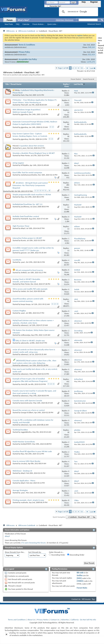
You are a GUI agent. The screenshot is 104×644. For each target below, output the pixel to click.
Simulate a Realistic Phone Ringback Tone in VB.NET (34, 153)
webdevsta (9, 47)
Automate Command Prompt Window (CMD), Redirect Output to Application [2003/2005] (35, 123)
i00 (13, 191)
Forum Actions (38, 24)
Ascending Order (57, 555)
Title (7, 84)
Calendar (26, 24)
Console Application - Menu (24, 481)
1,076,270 (91, 62)
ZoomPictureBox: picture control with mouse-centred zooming (28, 300)
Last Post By (79, 84)
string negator (18, 163)
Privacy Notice (43, 620)
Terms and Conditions (17, 620)
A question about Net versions (32, 146)
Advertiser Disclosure (65, 20)
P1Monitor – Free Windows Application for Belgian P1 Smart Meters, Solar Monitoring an (35, 101)
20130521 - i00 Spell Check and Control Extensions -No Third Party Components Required (30, 185)
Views (67, 86)
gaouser (24, 253)
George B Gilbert (27, 413)
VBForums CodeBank (27, 31)
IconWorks (17, 260)
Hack (23, 95)
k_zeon (24, 148)
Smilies (80, 575)
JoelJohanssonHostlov (29, 175)
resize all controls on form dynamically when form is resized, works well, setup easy (34, 351)
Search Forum (88, 79)
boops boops (26, 304)
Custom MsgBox (19, 311)
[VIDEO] (80, 581)
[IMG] (79, 578)
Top (94, 517)
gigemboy (24, 114)
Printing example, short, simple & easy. (28, 500)
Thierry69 (24, 105)
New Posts (9, 24)
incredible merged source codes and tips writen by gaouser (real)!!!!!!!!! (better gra (33, 249)
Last (93, 68)
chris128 (24, 384)
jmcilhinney (25, 207)
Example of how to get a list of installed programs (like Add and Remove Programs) (30, 380)
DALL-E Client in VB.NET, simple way (30, 341)
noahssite (24, 502)
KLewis (23, 240)
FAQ (18, 24)
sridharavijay (26, 335)
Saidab (23, 291)
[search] (78, 12)
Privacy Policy (24, 52)
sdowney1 (25, 325)
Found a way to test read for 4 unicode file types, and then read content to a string (34, 392)
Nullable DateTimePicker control (26, 216)
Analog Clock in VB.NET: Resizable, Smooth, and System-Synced (27, 280)
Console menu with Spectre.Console (27, 401)
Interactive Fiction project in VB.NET (27, 238)
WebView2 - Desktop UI (22, 471)
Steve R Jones (10, 62)
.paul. (23, 262)
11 (82, 68)
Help (84, 2)
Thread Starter (16, 84)
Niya (23, 197)
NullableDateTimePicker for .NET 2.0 (27, 204)
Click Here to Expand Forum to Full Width (101, 45)
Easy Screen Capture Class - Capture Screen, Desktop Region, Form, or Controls (30, 135)
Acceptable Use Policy (28, 59)
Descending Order (76, 555)
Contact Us (76, 599)
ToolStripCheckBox (20, 430)
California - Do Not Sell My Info (83, 620)
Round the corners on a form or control (29, 410)
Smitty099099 (26, 444)
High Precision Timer (21, 226)
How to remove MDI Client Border (27, 461)
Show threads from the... (15, 552)
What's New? (23, 20)
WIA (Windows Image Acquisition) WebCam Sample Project (27, 111)
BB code (80, 573)
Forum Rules (82, 588)
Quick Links (52, 24)
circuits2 (24, 464)
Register (94, 2)
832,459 (91, 54)
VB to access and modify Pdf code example (30, 289)
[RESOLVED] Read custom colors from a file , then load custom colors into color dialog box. (34, 362)
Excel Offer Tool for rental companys (27, 172)
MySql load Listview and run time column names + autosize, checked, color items (33, 322)
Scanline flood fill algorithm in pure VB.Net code (32, 451)
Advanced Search (94, 24)
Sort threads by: (35, 552)
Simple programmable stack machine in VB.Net (32, 194)
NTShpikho (25, 165)
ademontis (25, 343)
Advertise (65, 620)
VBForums (10, 31)
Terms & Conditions (27, 45)
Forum (10, 20)
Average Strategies (20, 490)
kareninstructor (27, 403)
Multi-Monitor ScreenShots (24, 442)
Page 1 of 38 (63, 68)
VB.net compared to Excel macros (29, 270)
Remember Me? (54, 6)
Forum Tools (75, 79)
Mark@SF (24, 219)
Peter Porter (25, 155)
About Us (31, 620)
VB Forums (86, 599)
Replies (66, 84)
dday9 (23, 228)
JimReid (24, 273)
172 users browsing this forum (33, 543)
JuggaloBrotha (26, 432)
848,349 (91, 47)
